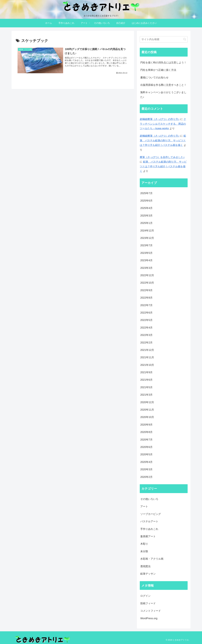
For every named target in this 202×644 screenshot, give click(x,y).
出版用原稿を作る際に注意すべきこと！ (163, 85)
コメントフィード (151, 611)
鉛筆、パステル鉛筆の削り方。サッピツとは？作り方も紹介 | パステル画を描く (163, 140)
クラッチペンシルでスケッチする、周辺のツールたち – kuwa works (163, 124)
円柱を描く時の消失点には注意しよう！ (163, 63)
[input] (164, 39)
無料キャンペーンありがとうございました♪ (163, 95)
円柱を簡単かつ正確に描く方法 (158, 70)
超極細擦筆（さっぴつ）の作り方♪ (160, 119)
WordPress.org (149, 618)
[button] (185, 39)
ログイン (145, 596)
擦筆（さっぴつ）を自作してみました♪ (162, 157)
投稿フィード (148, 603)
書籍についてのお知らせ (154, 78)
